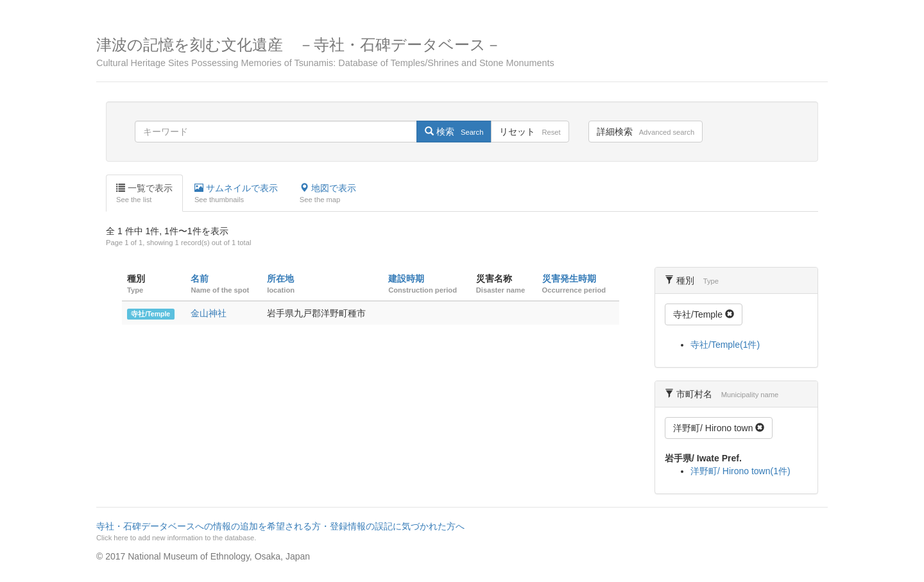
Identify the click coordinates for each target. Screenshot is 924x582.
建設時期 (406, 278)
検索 (454, 132)
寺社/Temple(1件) (725, 345)
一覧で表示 (144, 194)
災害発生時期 (569, 278)
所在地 (280, 278)
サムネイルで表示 (236, 194)
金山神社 (209, 313)
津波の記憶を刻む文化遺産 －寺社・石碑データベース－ (462, 52)
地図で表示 (328, 194)
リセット (530, 132)
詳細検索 (646, 132)
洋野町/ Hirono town (719, 428)
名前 (200, 278)
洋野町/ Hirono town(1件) (740, 471)
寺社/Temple (150, 314)
